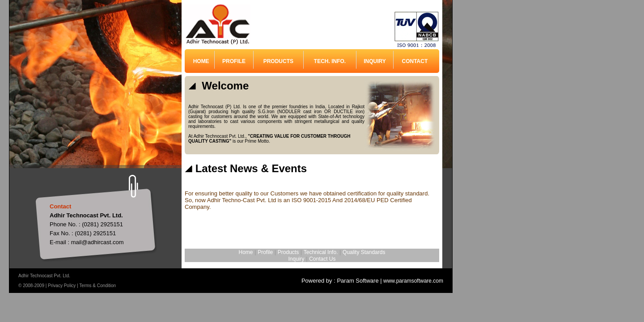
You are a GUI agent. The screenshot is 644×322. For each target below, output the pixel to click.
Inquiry (297, 259)
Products (288, 252)
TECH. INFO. (330, 61)
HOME (201, 61)
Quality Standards (364, 252)
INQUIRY (375, 61)
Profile (265, 252)
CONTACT (415, 61)
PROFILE (234, 61)
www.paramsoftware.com (413, 281)
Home (246, 252)
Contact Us (322, 259)
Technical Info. (321, 252)
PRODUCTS (278, 61)
